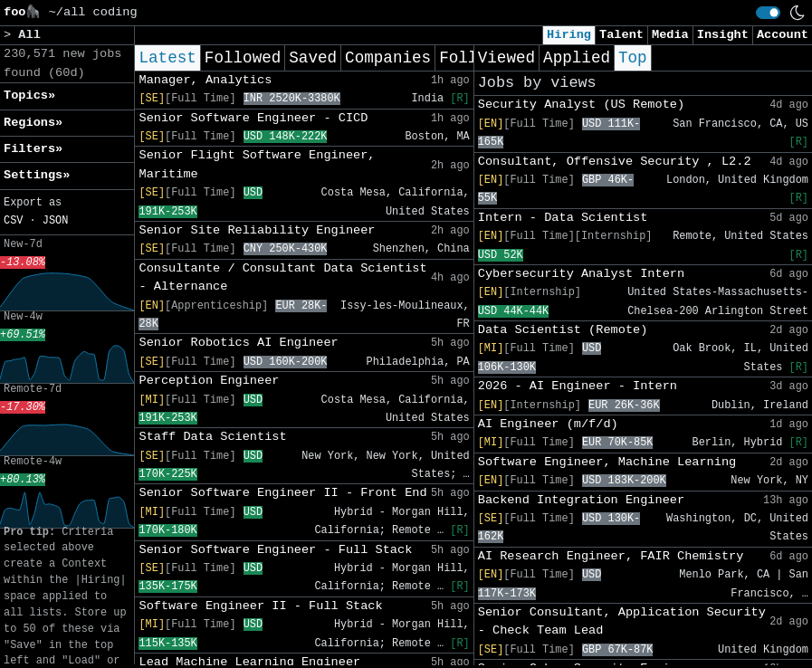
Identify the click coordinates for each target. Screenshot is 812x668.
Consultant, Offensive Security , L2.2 (615, 162)
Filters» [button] (33, 149)
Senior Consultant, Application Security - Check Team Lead (622, 621)
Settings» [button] (37, 175)
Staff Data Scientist (212, 437)
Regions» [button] (33, 123)
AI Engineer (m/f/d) (548, 424)
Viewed (506, 58)
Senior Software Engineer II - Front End (282, 493)
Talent (621, 35)
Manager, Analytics (205, 80)
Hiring (569, 35)
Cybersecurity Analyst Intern (581, 274)
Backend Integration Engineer (581, 500)
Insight (723, 35)
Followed (243, 58)
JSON (56, 221)
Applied (577, 58)
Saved (313, 58)
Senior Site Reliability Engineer (257, 230)
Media (670, 35)
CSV (13, 221)
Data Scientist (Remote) (563, 330)
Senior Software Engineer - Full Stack (275, 550)
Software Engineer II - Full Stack (260, 606)
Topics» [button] (29, 95)
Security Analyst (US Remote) (581, 105)
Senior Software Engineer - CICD (253, 118)
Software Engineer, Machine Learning (607, 462)
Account (783, 35)
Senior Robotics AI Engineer (238, 343)
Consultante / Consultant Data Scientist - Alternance (282, 277)
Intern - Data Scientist (563, 218)
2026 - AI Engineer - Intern (578, 386)
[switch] (768, 13)
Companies (388, 58)
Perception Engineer (209, 381)
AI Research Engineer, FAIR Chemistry (611, 556)
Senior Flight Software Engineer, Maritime (257, 164)
